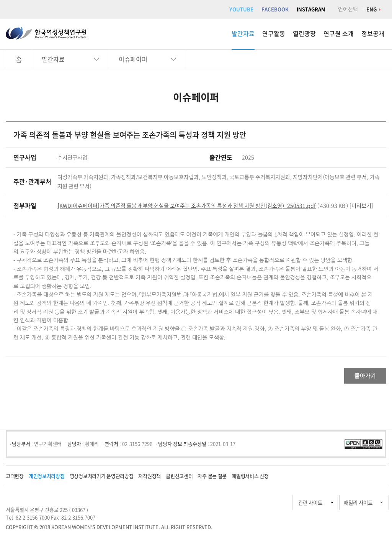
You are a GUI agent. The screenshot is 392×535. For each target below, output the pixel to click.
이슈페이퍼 (133, 59)
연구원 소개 (339, 34)
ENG (372, 9)
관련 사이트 (271, 506)
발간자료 (243, 34)
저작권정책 (149, 480)
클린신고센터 (179, 480)
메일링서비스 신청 (250, 480)
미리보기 (361, 206)
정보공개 (373, 34)
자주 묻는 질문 (212, 480)
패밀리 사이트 (342, 506)
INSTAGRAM (311, 9)
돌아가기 (356, 377)
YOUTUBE (241, 9)
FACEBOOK (275, 9)
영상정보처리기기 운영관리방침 (102, 480)
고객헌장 (15, 480)
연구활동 (274, 34)
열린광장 (304, 34)
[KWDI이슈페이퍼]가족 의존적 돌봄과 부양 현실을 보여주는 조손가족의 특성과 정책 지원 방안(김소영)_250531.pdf (187, 206)
